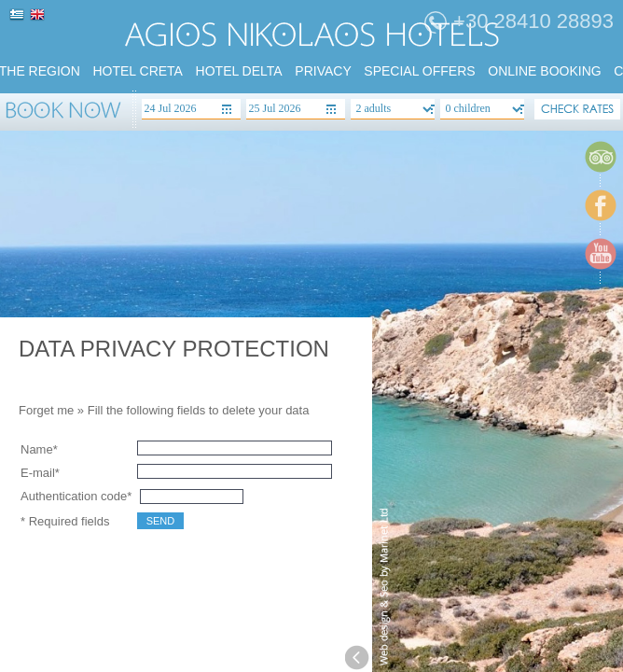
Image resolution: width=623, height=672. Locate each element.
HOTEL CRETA (137, 71)
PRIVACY (323, 71)
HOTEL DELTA (239, 71)
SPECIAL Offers (419, 71)
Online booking (544, 71)
